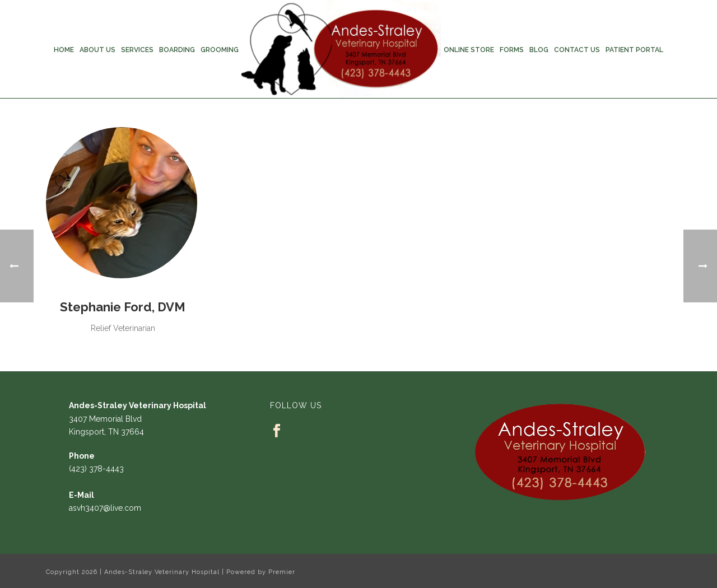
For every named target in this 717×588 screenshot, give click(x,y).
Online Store (469, 50)
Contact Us (577, 50)
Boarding (177, 50)
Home (64, 50)
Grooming (220, 50)
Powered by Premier (261, 572)
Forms (512, 50)
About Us (97, 50)
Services (137, 50)
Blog (539, 50)
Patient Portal (634, 50)
